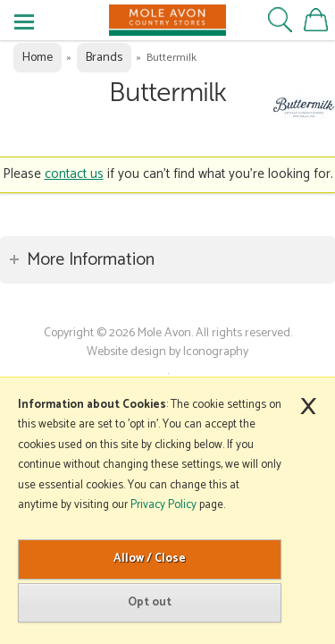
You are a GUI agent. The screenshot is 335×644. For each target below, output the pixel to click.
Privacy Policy (163, 505)
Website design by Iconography (167, 352)
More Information (91, 260)
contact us (74, 174)
